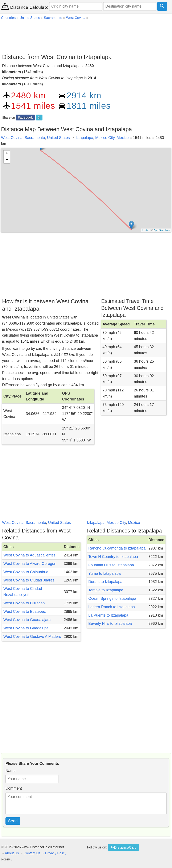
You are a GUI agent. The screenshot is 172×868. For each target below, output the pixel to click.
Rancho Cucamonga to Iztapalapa (117, 548)
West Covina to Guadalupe (26, 628)
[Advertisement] (86, 36)
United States (58, 138)
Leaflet (146, 230)
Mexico (123, 138)
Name (11, 771)
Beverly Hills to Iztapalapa (110, 624)
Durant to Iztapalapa (105, 582)
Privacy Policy (56, 853)
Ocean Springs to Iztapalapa (112, 598)
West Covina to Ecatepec (25, 612)
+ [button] (7, 154)
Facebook (25, 118)
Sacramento (35, 138)
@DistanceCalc (124, 847)
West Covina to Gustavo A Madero (32, 637)
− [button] (7, 160)
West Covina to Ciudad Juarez (29, 580)
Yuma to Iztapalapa (105, 573)
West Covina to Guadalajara (27, 620)
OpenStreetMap (162, 230)
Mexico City (105, 138)
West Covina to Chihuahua (26, 572)
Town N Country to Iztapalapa (113, 557)
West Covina (12, 138)
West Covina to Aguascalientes (29, 555)
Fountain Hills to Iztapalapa (111, 565)
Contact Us (32, 853)
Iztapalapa (84, 138)
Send (13, 821)
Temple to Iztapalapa (106, 590)
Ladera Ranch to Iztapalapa (112, 607)
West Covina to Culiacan (24, 603)
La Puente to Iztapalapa (108, 615)
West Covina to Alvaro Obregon (30, 564)
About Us (12, 853)
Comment (14, 788)
